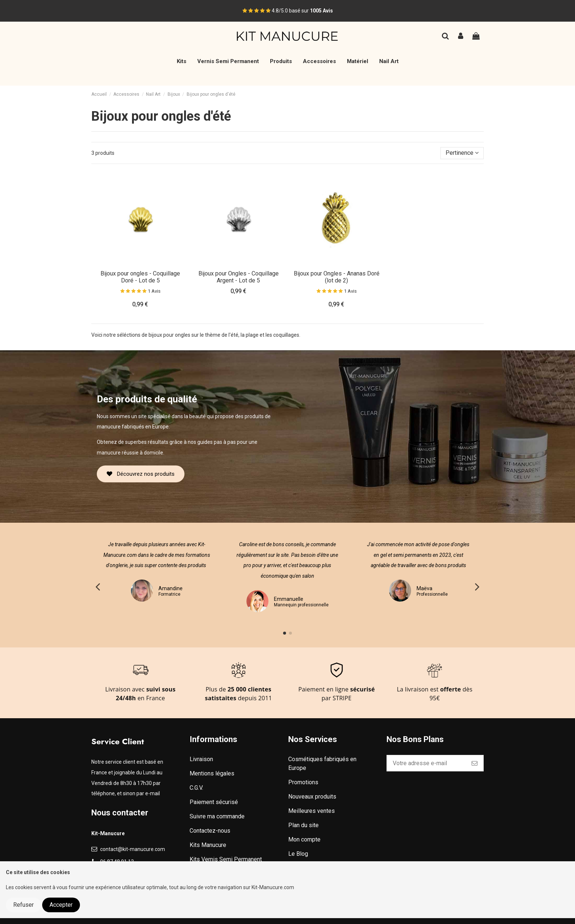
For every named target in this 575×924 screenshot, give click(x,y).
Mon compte (304, 839)
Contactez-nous (210, 831)
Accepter (61, 905)
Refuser (23, 905)
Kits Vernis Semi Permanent (226, 859)
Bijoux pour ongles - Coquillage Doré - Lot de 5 (140, 277)
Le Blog (298, 854)
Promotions (303, 782)
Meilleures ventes (312, 811)
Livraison (201, 759)
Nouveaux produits (312, 797)
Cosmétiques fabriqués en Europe (322, 764)
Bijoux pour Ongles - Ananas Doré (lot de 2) (337, 277)
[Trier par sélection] (462, 153)
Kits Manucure (208, 845)
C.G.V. (196, 788)
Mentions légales (212, 773)
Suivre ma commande (217, 816)
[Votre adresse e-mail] (426, 763)
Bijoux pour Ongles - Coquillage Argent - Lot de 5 (239, 277)
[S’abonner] (475, 763)
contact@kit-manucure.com (133, 849)
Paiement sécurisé (214, 802)
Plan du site (303, 825)
